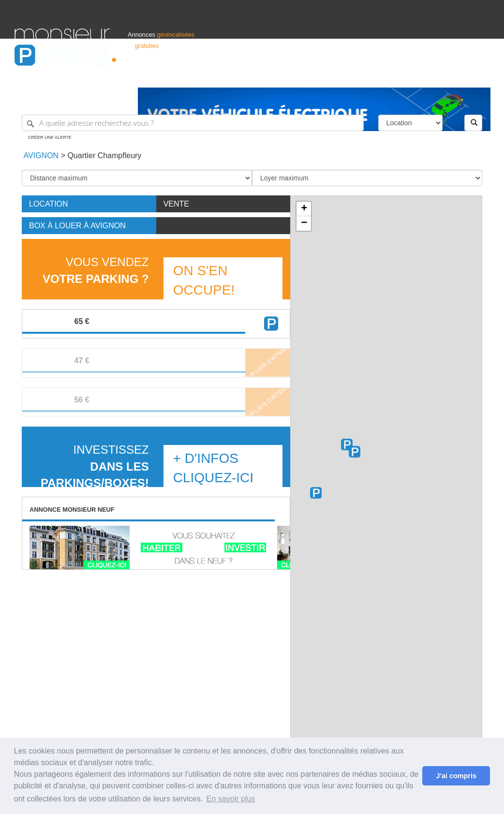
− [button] (304, 223)
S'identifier (369, 76)
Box (77, 226)
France (427, 76)
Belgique (454, 76)
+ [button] (304, 209)
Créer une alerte (50, 137)
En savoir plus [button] (231, 799)
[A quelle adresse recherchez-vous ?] (193, 123)
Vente (176, 204)
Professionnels (330, 76)
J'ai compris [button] (456, 776)
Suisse (480, 76)
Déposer (400, 76)
